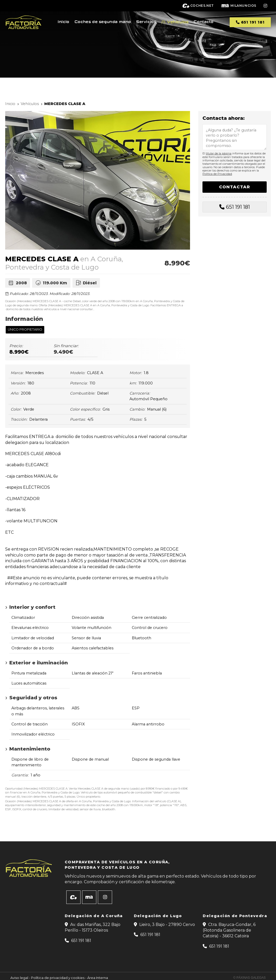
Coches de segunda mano (103, 22)
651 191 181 (238, 207)
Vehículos (178, 22)
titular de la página (219, 153)
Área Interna (98, 978)
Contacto (204, 22)
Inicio (64, 22)
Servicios (146, 22)
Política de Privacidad (217, 174)
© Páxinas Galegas (249, 978)
